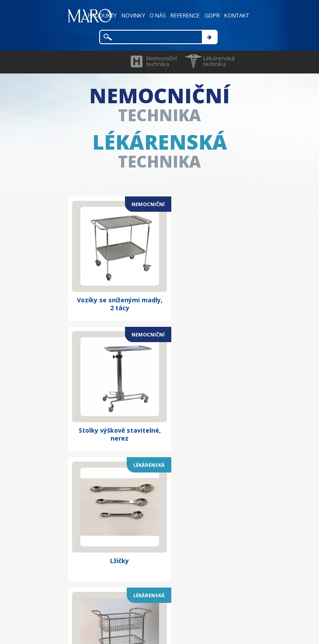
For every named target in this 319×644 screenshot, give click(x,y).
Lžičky (112, 404)
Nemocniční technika (162, 61)
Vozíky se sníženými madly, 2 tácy (112, 290)
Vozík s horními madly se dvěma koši (206, 408)
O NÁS (155, 15)
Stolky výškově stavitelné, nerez (206, 290)
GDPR (211, 15)
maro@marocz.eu (178, 569)
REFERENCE (183, 15)
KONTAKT (236, 15)
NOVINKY (130, 15)
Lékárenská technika (219, 61)
